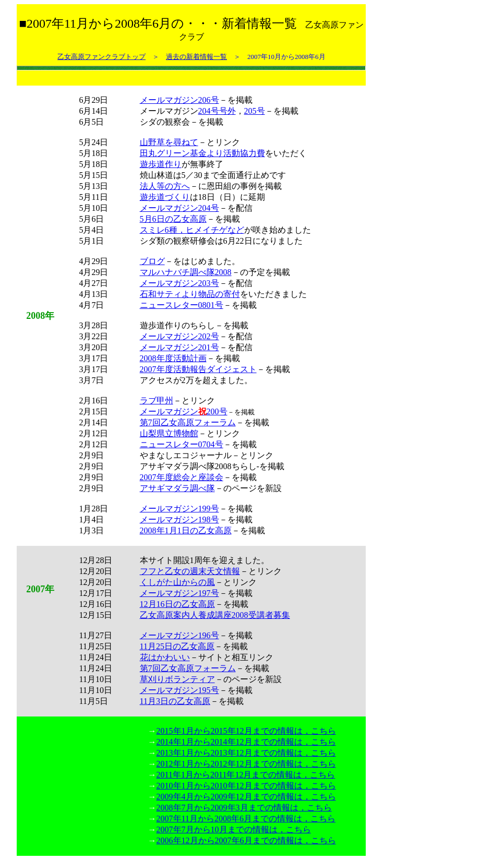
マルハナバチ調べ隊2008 (186, 272)
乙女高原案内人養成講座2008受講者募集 (215, 615)
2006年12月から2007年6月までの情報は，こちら (246, 840)
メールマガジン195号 (179, 690)
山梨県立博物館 (169, 433)
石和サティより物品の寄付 (190, 294)
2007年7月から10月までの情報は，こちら (234, 829)
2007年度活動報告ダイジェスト (198, 369)
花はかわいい (165, 657)
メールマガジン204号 (179, 208)
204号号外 (217, 111)
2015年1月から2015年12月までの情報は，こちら (246, 731)
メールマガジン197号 (179, 593)
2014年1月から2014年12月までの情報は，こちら (246, 742)
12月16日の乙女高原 (177, 604)
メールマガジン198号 (179, 519)
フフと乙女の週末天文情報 (190, 571)
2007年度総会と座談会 (182, 477)
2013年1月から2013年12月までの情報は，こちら (246, 753)
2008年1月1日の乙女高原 (186, 530)
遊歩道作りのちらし (177, 325)
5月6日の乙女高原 (173, 219)
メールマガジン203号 (179, 283)
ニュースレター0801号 (182, 305)
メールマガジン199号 (179, 509)
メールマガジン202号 (179, 336)
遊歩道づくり (165, 197)
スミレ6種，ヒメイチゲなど (192, 230)
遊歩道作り (161, 164)
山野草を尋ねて (169, 142)
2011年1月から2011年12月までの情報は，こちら (246, 775)
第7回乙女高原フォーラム (188, 422)
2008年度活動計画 (173, 358)
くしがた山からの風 (177, 582)
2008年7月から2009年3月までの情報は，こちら (244, 808)
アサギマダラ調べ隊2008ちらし (198, 466)
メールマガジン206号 (179, 100)
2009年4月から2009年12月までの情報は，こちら (246, 797)
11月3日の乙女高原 (175, 701)
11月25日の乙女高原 (177, 646)
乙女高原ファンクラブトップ (101, 57)
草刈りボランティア (177, 679)
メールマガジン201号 (179, 347)
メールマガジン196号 (179, 635)
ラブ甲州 (157, 401)
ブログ (152, 261)
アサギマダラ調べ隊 (177, 488)
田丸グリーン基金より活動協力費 (202, 153)
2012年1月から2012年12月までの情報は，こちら (246, 764)
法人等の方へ (165, 186)
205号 (255, 111)
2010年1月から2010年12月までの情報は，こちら (246, 786)
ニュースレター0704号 (182, 444)
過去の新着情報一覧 (196, 57)
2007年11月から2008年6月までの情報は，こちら (246, 819)
